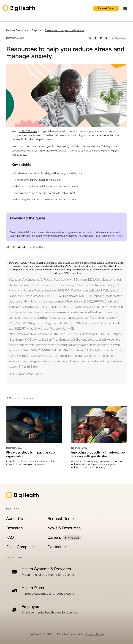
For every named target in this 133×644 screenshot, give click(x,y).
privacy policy (116, 236)
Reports (36, 31)
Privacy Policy (95, 635)
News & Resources (64, 528)
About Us (15, 519)
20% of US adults (28, 131)
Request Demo (106, 8)
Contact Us (57, 547)
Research (15, 528)
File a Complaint (21, 547)
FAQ (10, 538)
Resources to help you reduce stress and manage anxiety (66, 31)
